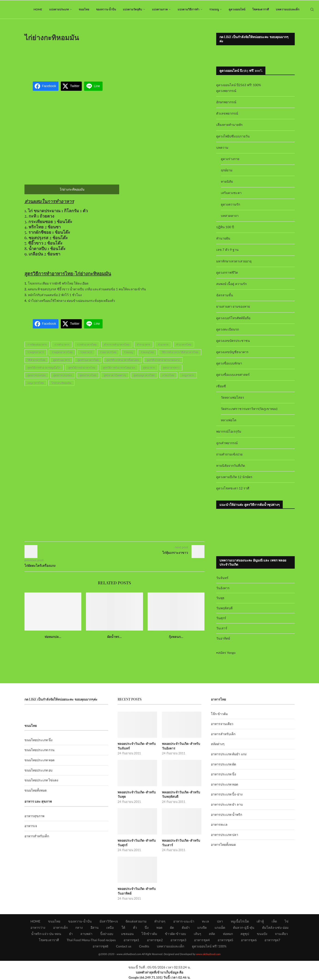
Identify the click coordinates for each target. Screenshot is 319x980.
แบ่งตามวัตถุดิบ (132, 9)
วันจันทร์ (222, 578)
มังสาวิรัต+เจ (109, 921)
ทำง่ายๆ (160, 921)
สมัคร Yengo (227, 653)
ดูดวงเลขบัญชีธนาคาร (232, 352)
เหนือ (110, 927)
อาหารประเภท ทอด (225, 784)
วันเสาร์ (222, 628)
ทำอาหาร (163, 344)
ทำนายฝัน (223, 238)
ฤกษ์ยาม (227, 170)
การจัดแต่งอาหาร (37, 344)
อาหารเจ (31, 826)
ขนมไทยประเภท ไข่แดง (41, 780)
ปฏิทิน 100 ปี (225, 227)
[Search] (312, 9)
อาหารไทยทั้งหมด (223, 845)
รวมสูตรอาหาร (36, 352)
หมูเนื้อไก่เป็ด (240, 921)
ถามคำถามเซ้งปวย (229, 454)
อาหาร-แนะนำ (184, 921)
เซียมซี (221, 386)
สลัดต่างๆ (218, 744)
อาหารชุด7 (272, 940)
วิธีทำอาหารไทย (36, 360)
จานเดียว (281, 934)
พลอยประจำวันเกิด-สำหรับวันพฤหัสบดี (181, 794)
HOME (38, 9)
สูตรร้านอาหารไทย (88, 360)
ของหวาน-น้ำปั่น (106, 9)
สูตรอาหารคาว (171, 368)
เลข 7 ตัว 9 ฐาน (228, 250)
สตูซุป (245, 934)
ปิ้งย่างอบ (107, 934)
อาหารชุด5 (225, 940)
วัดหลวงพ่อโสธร (232, 397)
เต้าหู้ (260, 921)
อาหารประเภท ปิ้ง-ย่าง (227, 794)
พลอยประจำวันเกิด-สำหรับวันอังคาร (181, 746)
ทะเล (205, 921)
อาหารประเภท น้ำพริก (227, 815)
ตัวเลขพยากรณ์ (227, 113)
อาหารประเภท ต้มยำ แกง (229, 754)
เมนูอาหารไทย (36, 383)
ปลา (220, 921)
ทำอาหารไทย (184, 344)
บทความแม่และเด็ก (288, 9)
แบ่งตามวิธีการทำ (188, 9)
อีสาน (95, 927)
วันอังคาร (223, 588)
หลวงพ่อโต (229, 420)
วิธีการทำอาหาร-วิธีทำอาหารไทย (180, 352)
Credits (144, 946)
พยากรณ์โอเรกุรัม (229, 431)
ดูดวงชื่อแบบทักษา (229, 363)
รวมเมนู (214, 9)
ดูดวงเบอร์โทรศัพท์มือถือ (233, 318)
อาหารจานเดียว (222, 724)
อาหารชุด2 (155, 940)
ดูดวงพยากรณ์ (226, 91)
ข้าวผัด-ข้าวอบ (175, 934)
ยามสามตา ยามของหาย (233, 306)
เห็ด (274, 921)
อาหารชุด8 (100, 946)
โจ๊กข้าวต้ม (149, 934)
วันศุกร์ (221, 618)
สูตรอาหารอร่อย (36, 375)
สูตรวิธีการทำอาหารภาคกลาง (163, 360)
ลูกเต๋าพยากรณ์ (227, 443)
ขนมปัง (262, 934)
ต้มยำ (186, 927)
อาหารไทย (168, 375)
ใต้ (123, 927)
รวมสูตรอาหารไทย (62, 352)
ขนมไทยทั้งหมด (36, 790)
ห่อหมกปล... (53, 637)
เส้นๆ (197, 934)
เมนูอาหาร (188, 375)
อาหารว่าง (38, 927)
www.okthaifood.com (208, 954)
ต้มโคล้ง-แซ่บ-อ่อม (275, 927)
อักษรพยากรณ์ (226, 102)
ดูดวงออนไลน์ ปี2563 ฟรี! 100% (239, 85)
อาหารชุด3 (178, 940)
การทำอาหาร (62, 344)
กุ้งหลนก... (176, 637)
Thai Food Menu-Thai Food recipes (91, 940)
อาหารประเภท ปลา (225, 835)
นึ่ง (147, 927)
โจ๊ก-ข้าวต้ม (219, 714)
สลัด (212, 934)
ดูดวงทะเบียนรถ (228, 329)
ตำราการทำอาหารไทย (117, 344)
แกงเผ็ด (220, 927)
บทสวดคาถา (230, 216)
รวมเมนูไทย (147, 352)
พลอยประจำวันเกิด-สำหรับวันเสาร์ (181, 843)
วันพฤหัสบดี (224, 608)
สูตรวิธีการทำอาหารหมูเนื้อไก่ (44, 368)
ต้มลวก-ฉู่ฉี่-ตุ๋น (244, 927)
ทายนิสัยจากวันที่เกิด (231, 466)
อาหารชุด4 (202, 940)
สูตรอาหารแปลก (63, 375)
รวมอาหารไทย (108, 352)
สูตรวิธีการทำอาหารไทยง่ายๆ (119, 368)
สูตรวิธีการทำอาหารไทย (82, 368)
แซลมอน (127, 934)
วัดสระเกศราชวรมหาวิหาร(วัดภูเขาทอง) (249, 409)
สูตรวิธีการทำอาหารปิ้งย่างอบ (123, 360)
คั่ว (135, 927)
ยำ (71, 934)
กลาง (79, 927)
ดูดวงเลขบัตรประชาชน (233, 341)
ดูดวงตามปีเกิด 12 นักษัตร (234, 477)
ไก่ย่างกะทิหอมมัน (61, 383)
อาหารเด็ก (60, 927)
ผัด (172, 927)
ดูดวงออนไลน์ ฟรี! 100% (209, 946)
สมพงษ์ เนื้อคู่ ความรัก (231, 284)
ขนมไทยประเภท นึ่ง (39, 740)
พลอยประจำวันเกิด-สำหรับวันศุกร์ (137, 843)
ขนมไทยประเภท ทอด (40, 760)
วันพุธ (220, 598)
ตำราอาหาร (144, 344)
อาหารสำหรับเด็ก (37, 836)
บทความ (222, 147)
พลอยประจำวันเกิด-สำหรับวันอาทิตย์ (137, 891)
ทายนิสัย (227, 181)
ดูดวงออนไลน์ (237, 9)
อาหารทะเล (219, 824)
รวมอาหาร (86, 352)
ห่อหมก (228, 934)
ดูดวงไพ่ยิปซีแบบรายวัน (233, 136)
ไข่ (287, 921)
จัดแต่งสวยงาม (136, 921)
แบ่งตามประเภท (59, 9)
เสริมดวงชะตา (231, 193)
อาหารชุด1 (131, 940)
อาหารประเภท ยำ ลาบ (227, 804)
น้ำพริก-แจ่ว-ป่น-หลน (46, 934)
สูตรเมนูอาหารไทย (144, 375)
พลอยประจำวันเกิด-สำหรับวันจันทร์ (137, 746)
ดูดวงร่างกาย (230, 159)
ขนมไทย (84, 9)
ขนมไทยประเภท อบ (39, 770)
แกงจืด (202, 927)
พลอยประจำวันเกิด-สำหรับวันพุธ (137, 794)
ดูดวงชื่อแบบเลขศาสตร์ (233, 375)
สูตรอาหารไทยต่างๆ (115, 375)
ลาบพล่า (86, 934)
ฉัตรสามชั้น (225, 295)
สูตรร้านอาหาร (61, 360)
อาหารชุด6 (249, 940)
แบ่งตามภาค (160, 9)
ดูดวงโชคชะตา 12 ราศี (233, 488)
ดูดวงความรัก (230, 204)
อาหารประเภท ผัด (224, 764)
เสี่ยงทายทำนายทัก (229, 125)
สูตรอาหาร (149, 368)
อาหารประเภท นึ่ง (224, 774)
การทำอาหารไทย (87, 344)
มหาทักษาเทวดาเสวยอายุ (234, 261)
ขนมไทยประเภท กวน (40, 750)
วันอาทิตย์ (223, 638)
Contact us (124, 946)
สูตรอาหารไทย (88, 375)
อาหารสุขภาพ (34, 816)
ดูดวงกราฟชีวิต (227, 272)
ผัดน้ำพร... (114, 637)
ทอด (159, 927)
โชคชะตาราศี (261, 9)
